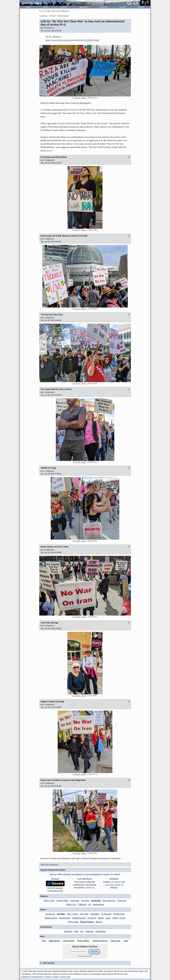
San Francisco (109, 901)
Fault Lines (116, 941)
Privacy (48, 977)
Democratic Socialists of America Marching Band (63, 780)
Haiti (76, 931)
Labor (108, 918)
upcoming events (113, 885)
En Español (106, 914)
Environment (119, 914)
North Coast (49, 901)
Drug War (84, 914)
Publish (123, 7)
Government (64, 918)
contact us (90, 888)
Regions (44, 896)
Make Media (54, 941)
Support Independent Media (53, 870)
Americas (68, 931)
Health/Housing (79, 918)
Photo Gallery (83, 941)
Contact (64, 7)
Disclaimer (26, 977)
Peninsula (122, 901)
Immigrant (92, 918)
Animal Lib (50, 914)
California (82, 904)
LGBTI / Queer (119, 918)
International (98, 904)
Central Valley (62, 901)
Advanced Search (85, 956)
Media (101, 918)
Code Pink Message (50, 623)
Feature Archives (100, 941)
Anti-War (52, 16)
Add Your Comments (49, 864)
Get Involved (69, 941)
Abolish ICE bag (48, 468)
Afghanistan (101, 931)
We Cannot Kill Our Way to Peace (56, 389)
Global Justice (51, 918)
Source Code (65, 977)
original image (79, 98)
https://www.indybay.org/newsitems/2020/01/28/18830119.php (72, 40)
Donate (141, 7)
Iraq (82, 931)
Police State (73, 922)
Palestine (89, 931)
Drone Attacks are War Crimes (55, 547)
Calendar (104, 7)
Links (126, 941)
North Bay (75, 901)
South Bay (43, 16)
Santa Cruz (71, 904)
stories (116, 882)
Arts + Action (73, 914)
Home (28, 7)
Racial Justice (63, 16)
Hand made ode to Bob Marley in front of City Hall (64, 236)
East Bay (85, 901)
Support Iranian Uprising (52, 701)
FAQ (44, 941)
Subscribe (83, 7)
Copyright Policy (37, 977)
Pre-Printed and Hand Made (54, 157)
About (46, 7)
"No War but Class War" (52, 315)
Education (95, 914)
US (90, 904)
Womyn (99, 922)
